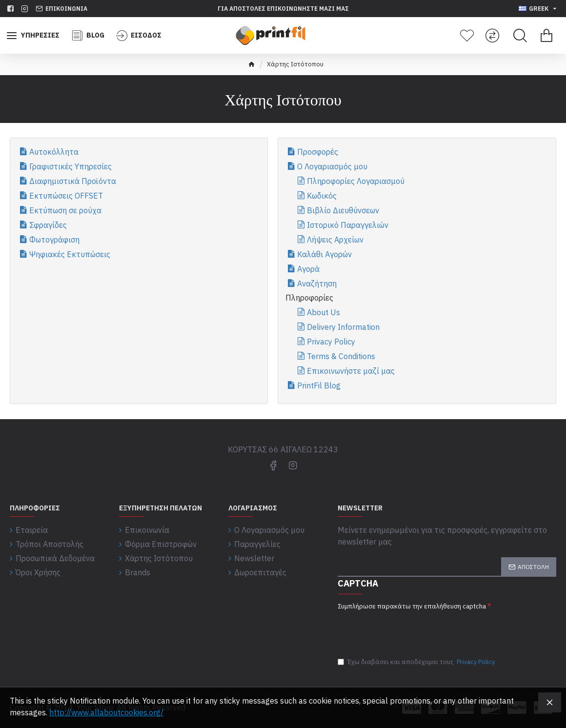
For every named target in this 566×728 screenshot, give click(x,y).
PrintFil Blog (319, 385)
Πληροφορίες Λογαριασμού (356, 181)
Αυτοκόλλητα (54, 152)
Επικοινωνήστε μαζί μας (351, 371)
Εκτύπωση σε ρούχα (65, 210)
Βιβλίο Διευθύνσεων (343, 210)
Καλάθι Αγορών (324, 254)
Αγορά (308, 269)
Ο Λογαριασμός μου (332, 166)
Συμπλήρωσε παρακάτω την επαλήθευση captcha (412, 606)
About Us (323, 312)
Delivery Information (343, 327)
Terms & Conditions (341, 356)
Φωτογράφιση (54, 240)
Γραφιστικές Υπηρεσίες (71, 166)
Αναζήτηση (317, 283)
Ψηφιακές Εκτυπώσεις (70, 254)
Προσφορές (318, 152)
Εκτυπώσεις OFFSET (66, 196)
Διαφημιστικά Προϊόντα (73, 181)
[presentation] (406, 628)
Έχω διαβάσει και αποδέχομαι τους (417, 662)
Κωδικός (322, 196)
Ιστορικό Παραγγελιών (348, 225)
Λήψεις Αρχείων (335, 240)
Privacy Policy (331, 342)
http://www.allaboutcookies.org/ (106, 712)
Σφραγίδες (48, 225)
